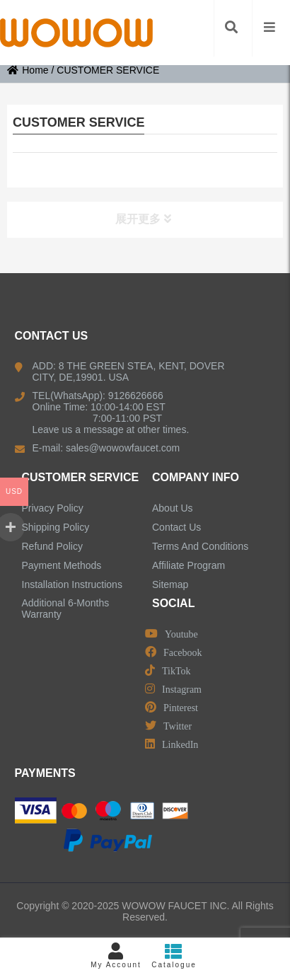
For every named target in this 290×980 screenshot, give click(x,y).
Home (28, 70)
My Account (116, 956)
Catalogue (174, 956)
